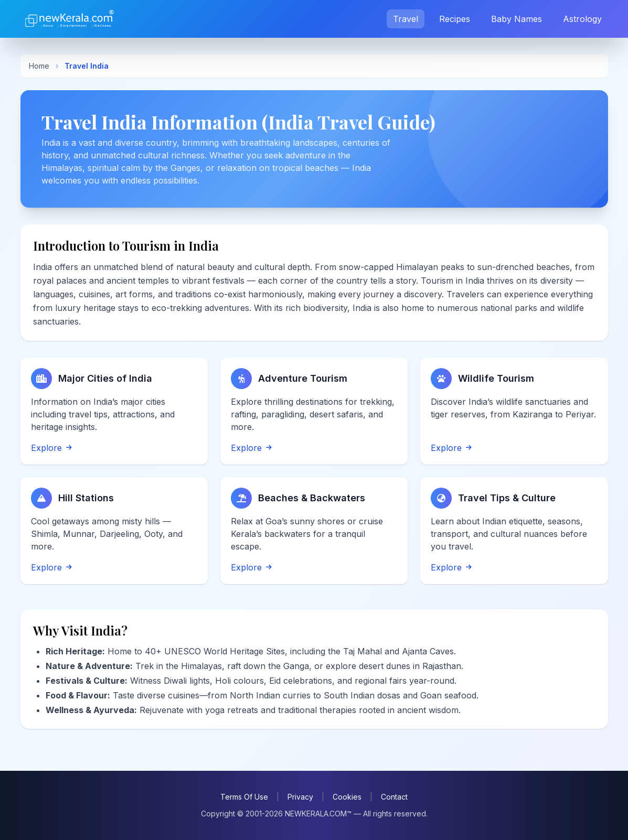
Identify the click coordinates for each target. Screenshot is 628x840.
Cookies (347, 797)
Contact (394, 797)
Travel (406, 19)
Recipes (455, 19)
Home (39, 66)
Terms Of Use (244, 797)
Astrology (582, 19)
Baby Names (517, 19)
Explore (51, 448)
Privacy (300, 797)
